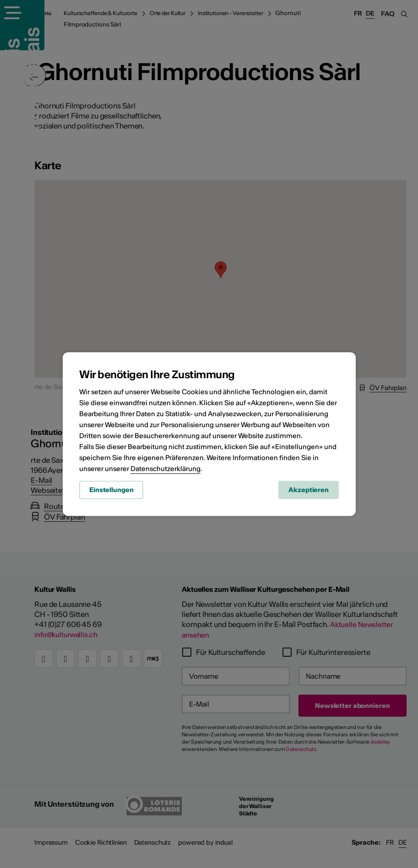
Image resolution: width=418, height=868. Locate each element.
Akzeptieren (309, 492)
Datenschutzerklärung (166, 470)
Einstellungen (111, 492)
